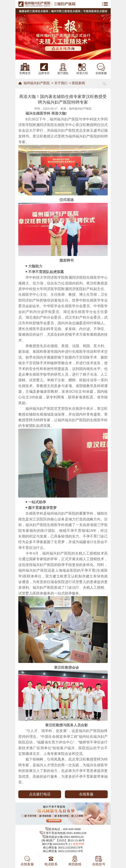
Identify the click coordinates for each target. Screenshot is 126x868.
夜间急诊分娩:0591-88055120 (65, 837)
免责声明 (78, 844)
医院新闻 (78, 83)
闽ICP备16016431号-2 (56, 844)
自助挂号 (99, 861)
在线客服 (86, 794)
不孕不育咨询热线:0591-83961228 (65, 833)
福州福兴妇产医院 (37, 83)
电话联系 (51, 861)
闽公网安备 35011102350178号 (63, 848)
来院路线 (75, 861)
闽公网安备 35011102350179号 (63, 851)
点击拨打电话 (40, 794)
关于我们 (61, 83)
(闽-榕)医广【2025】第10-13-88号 (63, 840)
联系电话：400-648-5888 (65, 829)
